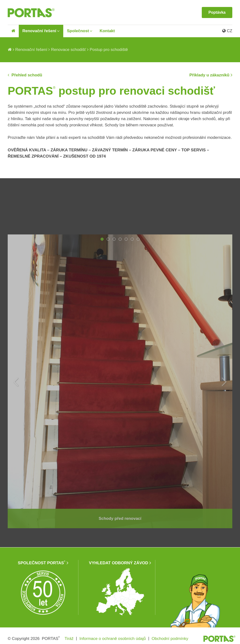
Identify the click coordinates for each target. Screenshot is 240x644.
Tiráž (69, 639)
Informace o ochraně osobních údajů (113, 639)
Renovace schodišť (68, 50)
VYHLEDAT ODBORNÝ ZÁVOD (119, 563)
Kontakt (107, 31)
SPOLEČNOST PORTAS (42, 563)
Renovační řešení (39, 31)
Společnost (78, 31)
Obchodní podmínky (170, 639)
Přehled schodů (26, 75)
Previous (16, 381)
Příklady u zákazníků (209, 75)
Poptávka (217, 12)
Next (224, 381)
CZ (227, 31)
